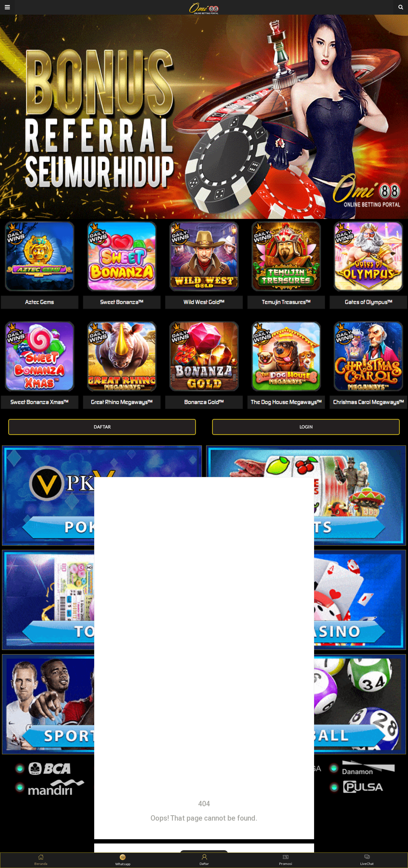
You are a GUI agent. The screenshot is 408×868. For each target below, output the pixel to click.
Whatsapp (123, 860)
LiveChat (367, 860)
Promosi (286, 860)
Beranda (41, 860)
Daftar (204, 860)
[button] (7, 7)
